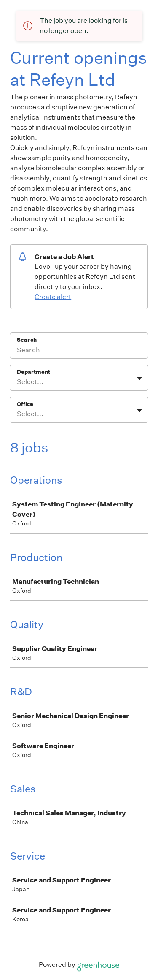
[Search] (79, 351)
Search (27, 340)
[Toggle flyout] (139, 378)
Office (25, 404)
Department (33, 372)
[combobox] (17, 382)
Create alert (53, 297)
